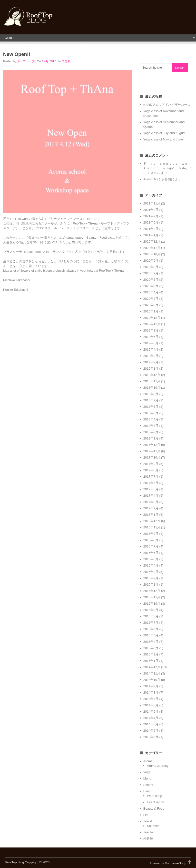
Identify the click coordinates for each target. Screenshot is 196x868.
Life (146, 815)
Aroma (148, 761)
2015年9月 (151, 610)
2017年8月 (151, 470)
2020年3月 (151, 299)
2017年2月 (151, 508)
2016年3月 (151, 572)
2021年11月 (152, 203)
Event (147, 791)
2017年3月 (151, 502)
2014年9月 (151, 686)
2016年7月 (151, 546)
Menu (147, 778)
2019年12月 (152, 318)
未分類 (66, 61)
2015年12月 (152, 591)
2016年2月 (151, 578)
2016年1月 (151, 584)
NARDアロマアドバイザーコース (167, 105)
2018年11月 (152, 381)
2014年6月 (151, 705)
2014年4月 (151, 718)
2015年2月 (151, 654)
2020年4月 (151, 292)
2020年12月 (152, 241)
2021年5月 (151, 222)
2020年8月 (151, 267)
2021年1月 (151, 235)
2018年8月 (151, 394)
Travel (148, 821)
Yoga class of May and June (163, 139)
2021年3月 (151, 229)
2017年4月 (151, 496)
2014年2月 (151, 731)
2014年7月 (151, 699)
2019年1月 (151, 369)
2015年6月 (151, 629)
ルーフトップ (26, 61)
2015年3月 (151, 648)
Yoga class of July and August (164, 133)
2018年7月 (151, 400)
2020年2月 (151, 305)
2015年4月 (151, 642)
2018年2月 (151, 432)
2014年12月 (152, 667)
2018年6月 (151, 407)
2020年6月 (151, 280)
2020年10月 (152, 254)
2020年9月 (151, 261)
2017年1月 (151, 515)
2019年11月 (152, 324)
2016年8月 (151, 540)
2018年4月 (151, 419)
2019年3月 (151, 356)
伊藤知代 (168, 179)
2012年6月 (151, 737)
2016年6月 (151, 553)
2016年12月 (152, 521)
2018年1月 (151, 438)
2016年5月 (151, 559)
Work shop (155, 796)
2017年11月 (152, 451)
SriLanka (153, 826)
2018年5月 (151, 413)
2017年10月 (152, 457)
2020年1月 (151, 311)
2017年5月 (151, 489)
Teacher (149, 832)
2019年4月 (151, 349)
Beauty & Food (154, 809)
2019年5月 (151, 343)
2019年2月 (151, 362)
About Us (150, 179)
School (148, 785)
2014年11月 (152, 673)
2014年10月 (152, 680)
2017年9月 (151, 464)
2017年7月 (151, 477)
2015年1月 (151, 661)
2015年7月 (151, 623)
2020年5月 (151, 286)
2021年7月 (151, 216)
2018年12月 (152, 375)
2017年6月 (151, 483)
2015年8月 (151, 616)
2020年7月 (151, 273)
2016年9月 (151, 534)
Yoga (147, 772)
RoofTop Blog (14, 862)
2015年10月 (152, 604)
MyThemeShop (176, 863)
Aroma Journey (158, 766)
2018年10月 (152, 388)
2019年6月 (151, 337)
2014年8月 (151, 692)
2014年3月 (151, 724)
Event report (156, 802)
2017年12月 (152, 445)
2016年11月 (152, 527)
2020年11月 (152, 248)
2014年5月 (151, 712)
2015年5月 (151, 635)
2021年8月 (151, 210)
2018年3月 (151, 426)
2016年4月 (151, 565)
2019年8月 (151, 330)
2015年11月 (152, 597)
